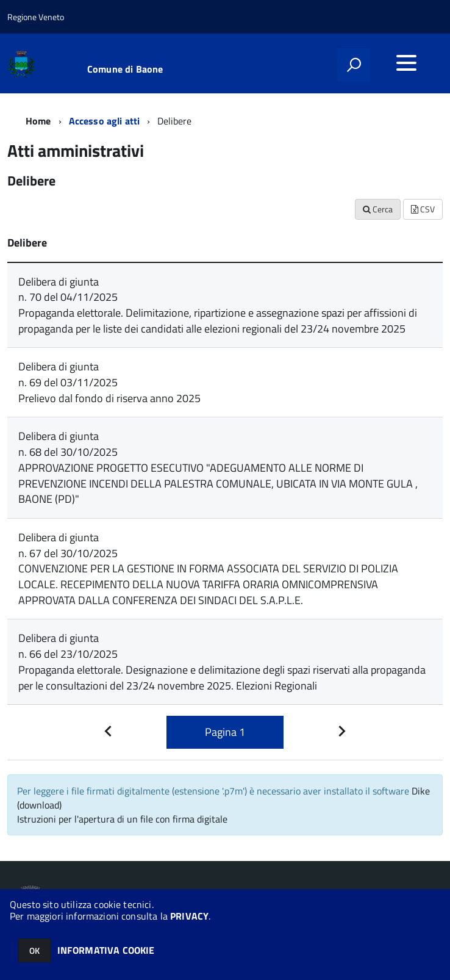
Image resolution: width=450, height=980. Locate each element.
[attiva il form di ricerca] (354, 65)
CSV (423, 209)
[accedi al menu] (406, 63)
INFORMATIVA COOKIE (106, 950)
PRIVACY (189, 916)
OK (34, 950)
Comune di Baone (125, 69)
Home (38, 121)
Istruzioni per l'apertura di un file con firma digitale (122, 819)
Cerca (378, 209)
